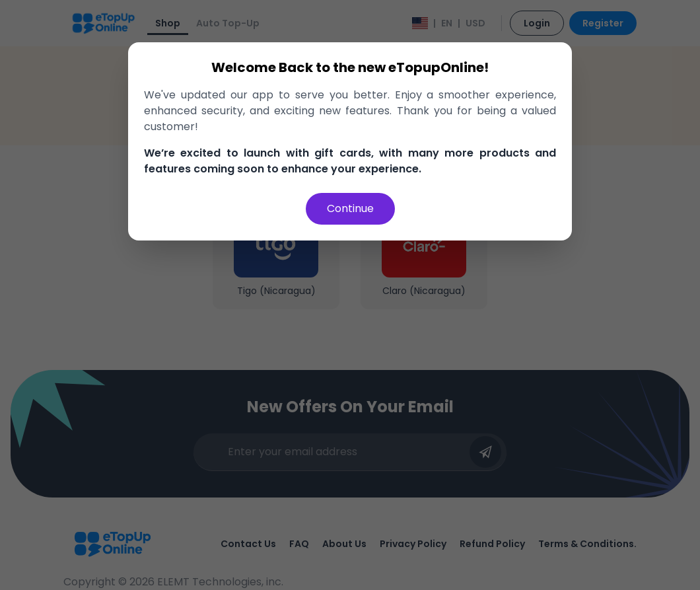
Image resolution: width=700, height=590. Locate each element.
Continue (350, 208)
